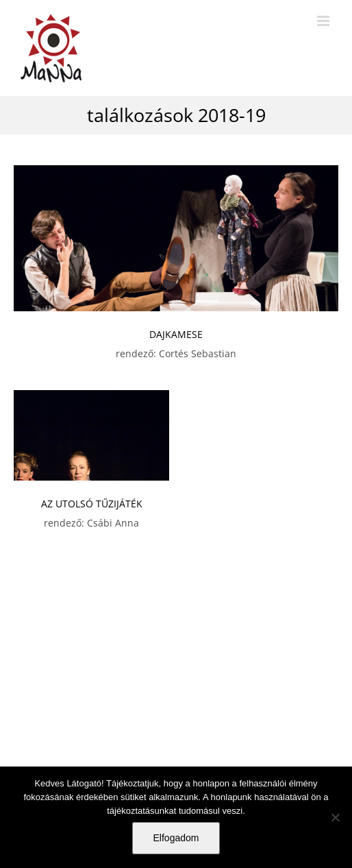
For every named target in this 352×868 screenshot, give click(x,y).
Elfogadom (176, 838)
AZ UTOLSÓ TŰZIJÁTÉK (92, 504)
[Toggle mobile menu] (324, 21)
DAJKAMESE (176, 334)
